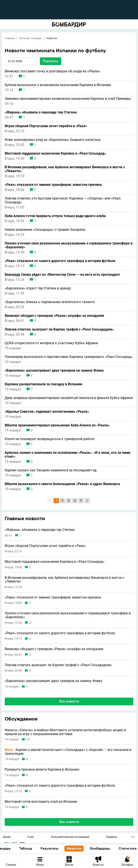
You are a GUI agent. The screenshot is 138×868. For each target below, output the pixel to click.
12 (28, 739)
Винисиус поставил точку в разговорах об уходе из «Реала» (52, 71)
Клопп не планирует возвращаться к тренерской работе (49, 439)
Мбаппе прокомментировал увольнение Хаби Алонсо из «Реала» (57, 425)
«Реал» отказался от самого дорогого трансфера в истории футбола (60, 261)
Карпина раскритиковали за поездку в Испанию (44, 384)
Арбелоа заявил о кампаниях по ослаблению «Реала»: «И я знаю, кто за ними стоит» (68, 455)
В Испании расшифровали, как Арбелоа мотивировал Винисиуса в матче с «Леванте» (65, 169)
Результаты (85, 848)
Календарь (38, 848)
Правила (111, 837)
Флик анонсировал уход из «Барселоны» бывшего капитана (53, 140)
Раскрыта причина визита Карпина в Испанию (42, 770)
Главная (10, 38)
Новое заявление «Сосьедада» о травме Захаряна (45, 230)
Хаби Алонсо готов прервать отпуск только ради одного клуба (55, 216)
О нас (31, 837)
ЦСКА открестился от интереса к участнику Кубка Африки (51, 343)
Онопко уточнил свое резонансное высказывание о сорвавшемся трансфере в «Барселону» (69, 245)
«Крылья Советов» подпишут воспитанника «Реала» (47, 412)
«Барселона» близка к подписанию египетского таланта (50, 302)
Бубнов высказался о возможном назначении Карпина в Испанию (58, 85)
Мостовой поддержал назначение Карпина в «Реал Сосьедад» (55, 153)
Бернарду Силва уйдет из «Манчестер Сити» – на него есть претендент (62, 275)
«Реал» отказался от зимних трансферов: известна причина (53, 185)
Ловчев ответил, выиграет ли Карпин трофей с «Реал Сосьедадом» (59, 329)
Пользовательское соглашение (70, 837)
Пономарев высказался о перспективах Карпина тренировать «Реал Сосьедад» (69, 357)
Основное (13, 848)
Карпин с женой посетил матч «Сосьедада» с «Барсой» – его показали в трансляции (68, 752)
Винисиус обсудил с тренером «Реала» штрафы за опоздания (54, 316)
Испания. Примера (31, 38)
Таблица (61, 848)
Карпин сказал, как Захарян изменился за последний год (51, 470)
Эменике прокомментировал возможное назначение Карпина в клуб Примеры (68, 99)
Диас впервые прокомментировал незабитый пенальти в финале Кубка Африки (69, 398)
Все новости (69, 822)
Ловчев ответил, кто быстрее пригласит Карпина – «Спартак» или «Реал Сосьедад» (63, 200)
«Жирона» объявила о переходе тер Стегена (41, 112)
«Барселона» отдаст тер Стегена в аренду (38, 288)
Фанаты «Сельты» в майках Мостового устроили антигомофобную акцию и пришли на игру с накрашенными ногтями (65, 732)
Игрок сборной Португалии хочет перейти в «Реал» (46, 126)
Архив (7, 837)
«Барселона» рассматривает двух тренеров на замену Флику (54, 371)
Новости (110, 848)
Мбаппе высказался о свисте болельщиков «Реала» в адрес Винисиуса (62, 484)
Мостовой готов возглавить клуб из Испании (41, 802)
